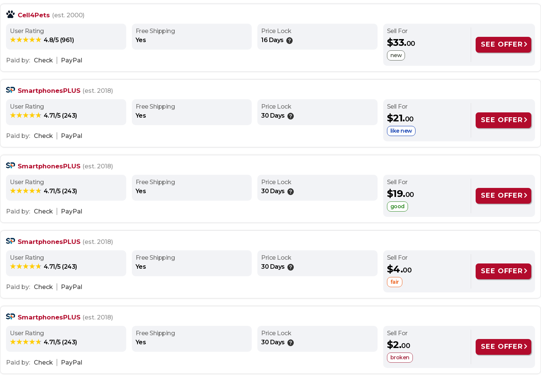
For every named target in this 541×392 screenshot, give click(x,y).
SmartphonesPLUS (49, 91)
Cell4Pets (34, 15)
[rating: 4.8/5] (42, 40)
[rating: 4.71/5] (43, 115)
